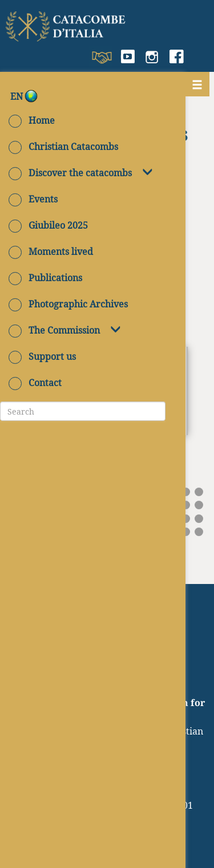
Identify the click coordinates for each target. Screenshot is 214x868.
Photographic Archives (68, 304)
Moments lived (51, 252)
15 (199, 492)
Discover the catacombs (70, 173)
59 (186, 532)
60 (199, 532)
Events (33, 199)
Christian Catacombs (63, 147)
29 (186, 505)
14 (186, 492)
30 (199, 505)
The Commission (54, 330)
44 (186, 519)
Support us (42, 356)
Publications (45, 278)
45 (199, 519)
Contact (35, 383)
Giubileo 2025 (48, 225)
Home (32, 120)
